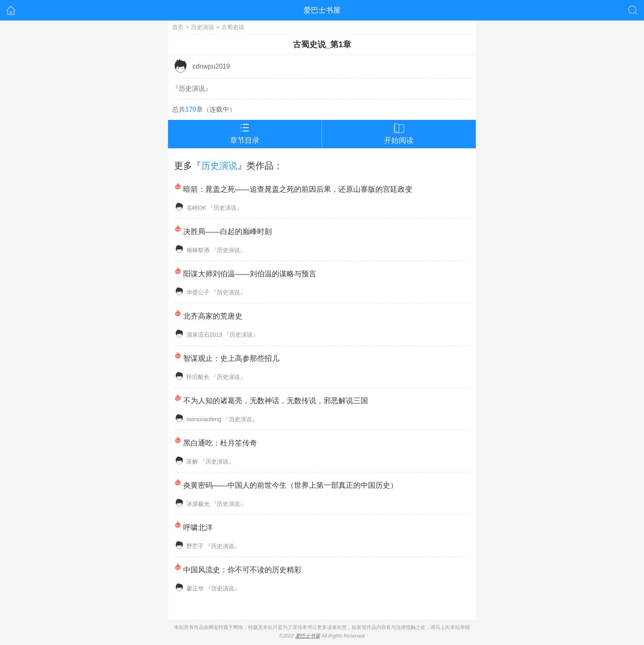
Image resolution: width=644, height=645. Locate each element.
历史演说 (202, 27)
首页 (178, 27)
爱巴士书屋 (322, 10)
